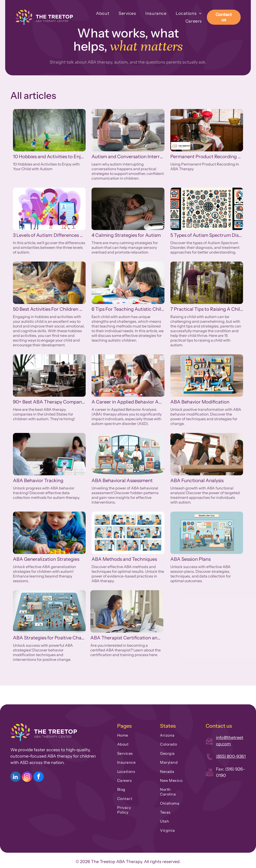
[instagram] (27, 777)
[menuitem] (98, 13)
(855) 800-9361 (231, 756)
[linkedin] (16, 777)
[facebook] (39, 777)
